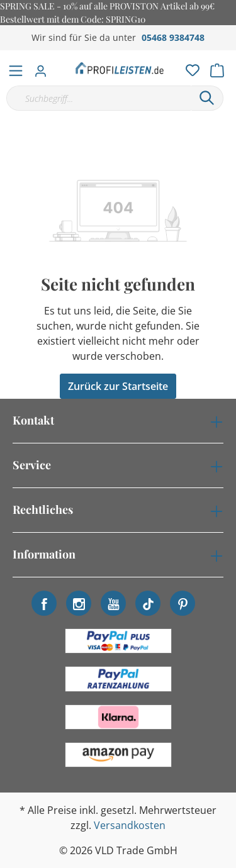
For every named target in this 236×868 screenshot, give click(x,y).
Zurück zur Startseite (118, 386)
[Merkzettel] (189, 67)
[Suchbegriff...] (98, 98)
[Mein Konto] (44, 67)
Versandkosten (130, 825)
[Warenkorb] (221, 67)
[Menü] (16, 68)
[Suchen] (207, 98)
